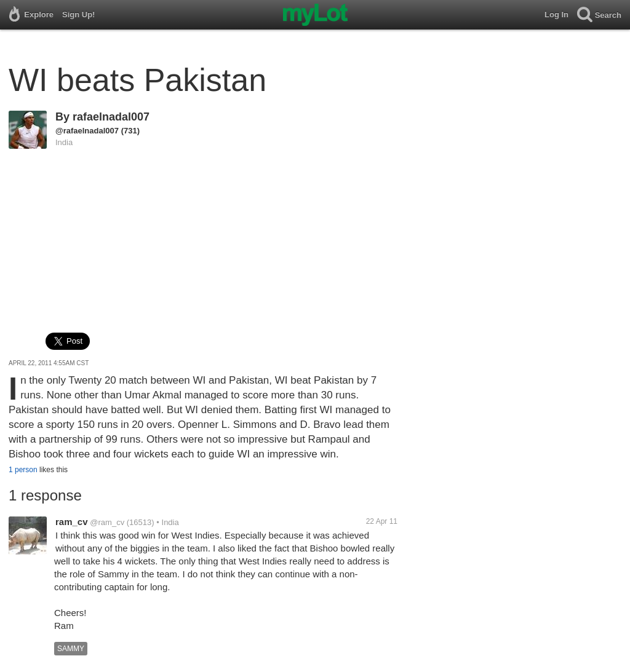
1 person (23, 470)
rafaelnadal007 (111, 117)
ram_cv (72, 522)
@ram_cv (107, 522)
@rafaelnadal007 (87, 131)
